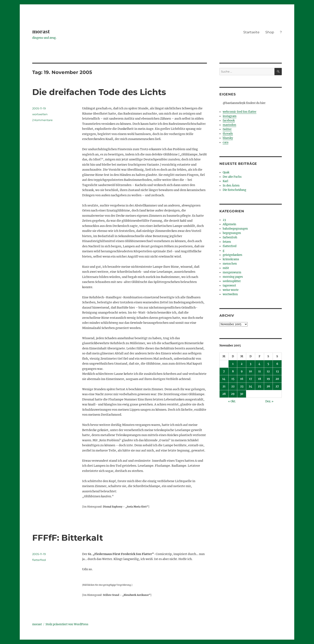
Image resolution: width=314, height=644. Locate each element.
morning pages (233, 277)
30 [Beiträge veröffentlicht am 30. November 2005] (242, 394)
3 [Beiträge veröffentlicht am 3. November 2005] (250, 364)
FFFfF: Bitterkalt (68, 538)
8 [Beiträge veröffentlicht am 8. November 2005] (233, 371)
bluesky (228, 138)
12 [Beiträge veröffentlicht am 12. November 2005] (268, 371)
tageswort (229, 286)
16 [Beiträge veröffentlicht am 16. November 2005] (242, 379)
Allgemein (229, 224)
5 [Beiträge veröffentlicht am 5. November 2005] (268, 364)
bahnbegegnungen (235, 229)
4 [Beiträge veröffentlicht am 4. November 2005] (259, 364)
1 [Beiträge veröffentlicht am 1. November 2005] (233, 364)
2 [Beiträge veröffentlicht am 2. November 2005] (242, 364)
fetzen (227, 242)
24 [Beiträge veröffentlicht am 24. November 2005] (250, 386)
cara (226, 142)
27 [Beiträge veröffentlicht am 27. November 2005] (277, 386)
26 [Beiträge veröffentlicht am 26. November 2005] (268, 386)
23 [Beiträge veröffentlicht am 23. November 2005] (242, 386)
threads (228, 134)
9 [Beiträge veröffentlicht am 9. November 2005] (242, 371)
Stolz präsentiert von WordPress (67, 624)
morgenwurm (232, 272)
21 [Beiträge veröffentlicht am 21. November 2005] (224, 386)
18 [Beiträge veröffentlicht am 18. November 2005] (260, 379)
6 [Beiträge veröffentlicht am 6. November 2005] (277, 364)
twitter (227, 129)
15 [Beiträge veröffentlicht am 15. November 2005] (233, 379)
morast (41, 31)
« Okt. (232, 401)
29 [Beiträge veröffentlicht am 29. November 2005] (233, 394)
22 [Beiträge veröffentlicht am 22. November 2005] (233, 386)
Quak (226, 172)
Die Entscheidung (234, 190)
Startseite (251, 32)
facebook (229, 121)
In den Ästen (231, 186)
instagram (230, 116)
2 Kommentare (42, 120)
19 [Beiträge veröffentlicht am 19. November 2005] (268, 379)
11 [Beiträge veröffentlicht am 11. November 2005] (260, 371)
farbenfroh (230, 237)
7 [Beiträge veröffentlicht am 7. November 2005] (224, 371)
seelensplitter (232, 281)
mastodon (229, 125)
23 (224, 220)
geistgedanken (232, 255)
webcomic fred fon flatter (240, 112)
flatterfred (39, 560)
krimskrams (231, 259)
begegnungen (232, 233)
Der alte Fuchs (232, 177)
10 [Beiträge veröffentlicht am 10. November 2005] (250, 371)
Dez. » (269, 401)
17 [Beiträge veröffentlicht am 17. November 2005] (251, 379)
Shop (270, 32)
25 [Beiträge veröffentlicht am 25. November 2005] (260, 386)
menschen (230, 264)
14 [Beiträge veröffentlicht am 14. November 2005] (224, 379)
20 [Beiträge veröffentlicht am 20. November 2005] (277, 379)
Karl (225, 181)
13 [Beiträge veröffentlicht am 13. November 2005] (277, 371)
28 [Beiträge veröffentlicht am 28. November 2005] (224, 394)
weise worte (231, 290)
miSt (226, 268)
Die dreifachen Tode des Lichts (99, 92)
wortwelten (40, 114)
